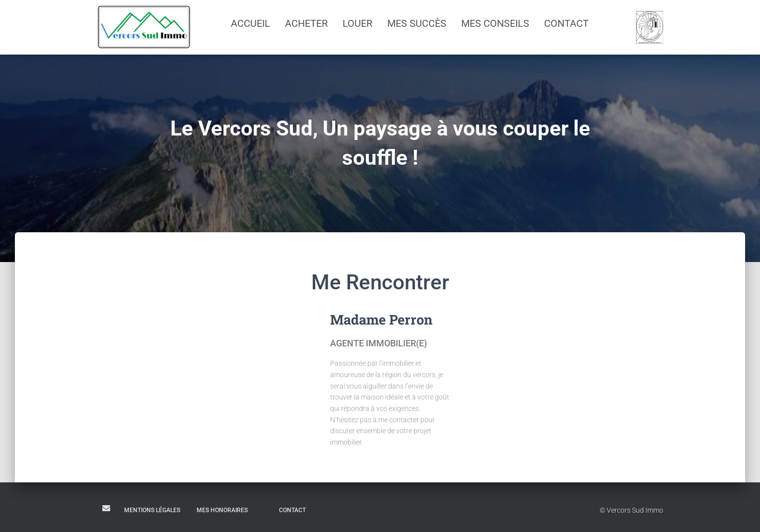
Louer (357, 23)
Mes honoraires (222, 510)
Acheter (306, 23)
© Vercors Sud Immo (631, 510)
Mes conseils (495, 23)
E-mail (106, 508)
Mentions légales (152, 510)
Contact (566, 23)
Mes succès (417, 23)
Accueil (250, 23)
